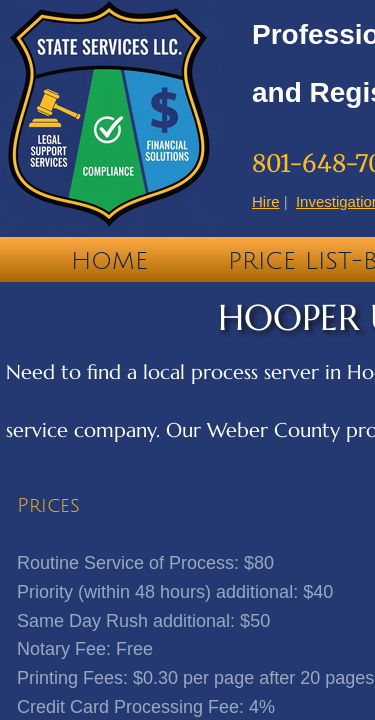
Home (109, 261)
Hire (266, 201)
